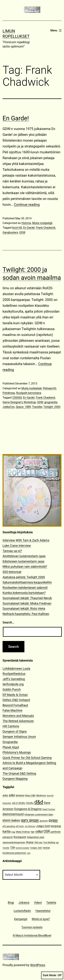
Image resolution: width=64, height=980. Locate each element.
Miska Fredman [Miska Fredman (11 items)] (23, 832)
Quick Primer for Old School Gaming (27, 758)
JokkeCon (9, 407)
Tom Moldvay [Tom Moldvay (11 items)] (49, 842)
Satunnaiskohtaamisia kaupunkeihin (27, 582)
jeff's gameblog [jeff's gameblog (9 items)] (9, 826)
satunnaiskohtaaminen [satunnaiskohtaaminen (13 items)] (14, 842)
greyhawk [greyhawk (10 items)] (44, 821)
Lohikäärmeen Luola (16, 669)
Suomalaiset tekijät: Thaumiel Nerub (27, 598)
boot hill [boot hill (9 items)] (50, 796)
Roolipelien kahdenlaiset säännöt (25, 588)
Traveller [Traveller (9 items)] (6, 848)
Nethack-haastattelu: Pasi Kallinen (26, 614)
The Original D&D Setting (19, 773)
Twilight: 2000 (52, 407)
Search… (8, 622)
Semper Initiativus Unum (19, 737)
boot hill (17, 228)
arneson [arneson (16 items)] (20, 795)
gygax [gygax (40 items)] (53, 820)
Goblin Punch (12, 689)
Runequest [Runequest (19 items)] (20, 837)
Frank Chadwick (46, 228)
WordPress (38, 965)
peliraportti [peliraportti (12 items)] (8, 837)
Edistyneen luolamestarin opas (23, 561)
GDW (22, 232)
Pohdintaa (9, 393)
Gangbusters (10, 232)
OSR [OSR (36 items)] (47, 831)
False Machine (12, 710)
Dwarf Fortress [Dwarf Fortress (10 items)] (49, 809)
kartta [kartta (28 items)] (7, 831)
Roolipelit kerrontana (29, 393)
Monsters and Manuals (18, 716)
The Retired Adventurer (18, 721)
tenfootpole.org (13, 684)
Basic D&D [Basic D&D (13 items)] (30, 795)
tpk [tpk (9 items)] (57, 843)
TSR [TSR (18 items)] (13, 848)
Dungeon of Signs (15, 731)
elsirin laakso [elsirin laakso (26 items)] (11, 820)
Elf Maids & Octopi (15, 695)
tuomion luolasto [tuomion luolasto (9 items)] (22, 848)
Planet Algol (11, 747)
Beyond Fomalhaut (15, 705)
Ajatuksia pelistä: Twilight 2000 (24, 577)
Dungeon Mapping (15, 779)
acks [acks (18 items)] (5, 795)
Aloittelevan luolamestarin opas (24, 556)
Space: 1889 (23, 407)
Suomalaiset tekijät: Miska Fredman (27, 603)
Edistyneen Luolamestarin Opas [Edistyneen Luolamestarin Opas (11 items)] (39, 815)
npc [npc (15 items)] (33, 832)
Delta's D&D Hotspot (16, 700)
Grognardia (10, 742)
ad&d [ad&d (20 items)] (12, 795)
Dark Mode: (52, 975)
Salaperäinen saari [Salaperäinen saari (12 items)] (35, 837)
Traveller (37, 407)
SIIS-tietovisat (12, 572)
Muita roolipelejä (42, 223)
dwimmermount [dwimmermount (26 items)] (13, 814)
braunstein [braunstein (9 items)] (7, 803)
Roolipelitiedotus (14, 674)
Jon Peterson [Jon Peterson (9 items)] (30, 826)
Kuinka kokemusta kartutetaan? (24, 593)
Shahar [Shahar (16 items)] (30, 842)
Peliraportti (49, 388)
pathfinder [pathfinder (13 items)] (56, 832)
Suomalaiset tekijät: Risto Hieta (24, 608)
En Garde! (16, 118)
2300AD (17, 398)
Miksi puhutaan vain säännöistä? (25, 566)
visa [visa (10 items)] (29, 853)
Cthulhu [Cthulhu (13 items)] (30, 803)
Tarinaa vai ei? (12, 551)
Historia (26, 223)
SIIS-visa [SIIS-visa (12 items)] (38, 842)
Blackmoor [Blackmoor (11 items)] (41, 795)
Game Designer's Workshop (19, 402)
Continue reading (27, 205)
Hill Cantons (11, 726)
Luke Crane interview (17, 546)
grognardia (51, 402)
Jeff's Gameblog (14, 679)
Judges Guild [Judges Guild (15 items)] (43, 826)
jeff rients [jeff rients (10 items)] (20, 826)
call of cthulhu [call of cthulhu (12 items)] (19, 803)
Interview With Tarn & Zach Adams (26, 540)
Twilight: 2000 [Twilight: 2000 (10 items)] (36, 848)
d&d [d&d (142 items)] (39, 802)
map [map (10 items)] (13, 832)
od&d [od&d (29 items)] (39, 831)
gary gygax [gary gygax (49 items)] (30, 820)
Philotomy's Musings (17, 752)
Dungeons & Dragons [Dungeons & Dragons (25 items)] (28, 809)
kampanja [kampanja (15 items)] (56, 826)
